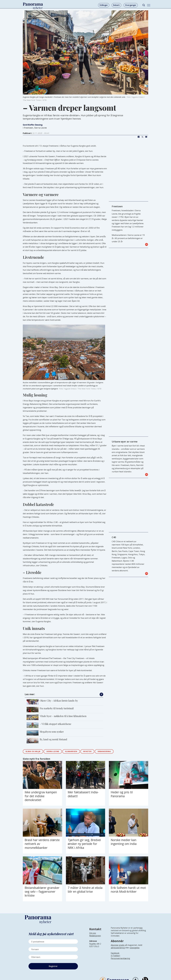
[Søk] (144, 5)
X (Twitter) (115, 956)
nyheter (87, 751)
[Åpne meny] (149, 5)
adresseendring (118, 948)
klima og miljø (33, 751)
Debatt (116, 5)
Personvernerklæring (120, 958)
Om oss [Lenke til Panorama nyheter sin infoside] (93, 933)
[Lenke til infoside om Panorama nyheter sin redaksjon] (95, 938)
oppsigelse (135, 948)
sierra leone (53, 751)
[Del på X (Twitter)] (142, 137)
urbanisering (104, 751)
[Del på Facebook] (139, 137)
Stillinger (104, 5)
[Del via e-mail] (146, 137)
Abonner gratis (118, 945)
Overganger (131, 5)
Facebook (115, 953)
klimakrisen (71, 751)
